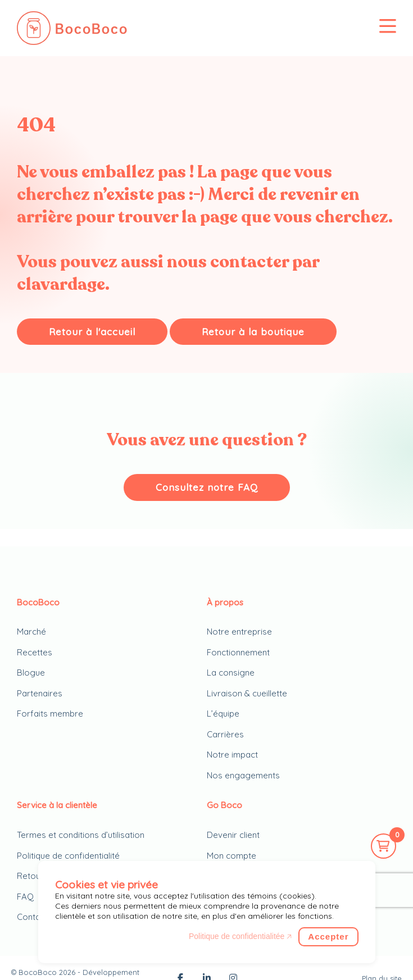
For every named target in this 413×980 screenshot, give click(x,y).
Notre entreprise (239, 632)
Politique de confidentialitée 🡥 (240, 936)
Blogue (31, 673)
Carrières (225, 734)
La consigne (231, 673)
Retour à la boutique (253, 332)
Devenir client (233, 835)
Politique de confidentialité (68, 856)
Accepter (328, 936)
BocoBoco (38, 972)
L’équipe (223, 714)
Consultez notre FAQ (207, 487)
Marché (31, 632)
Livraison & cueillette (247, 693)
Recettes (35, 652)
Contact (32, 917)
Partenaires (40, 693)
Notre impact (232, 755)
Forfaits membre (50, 714)
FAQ (25, 897)
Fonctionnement (238, 652)
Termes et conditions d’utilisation (81, 835)
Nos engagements (243, 775)
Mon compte (232, 856)
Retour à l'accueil (92, 332)
